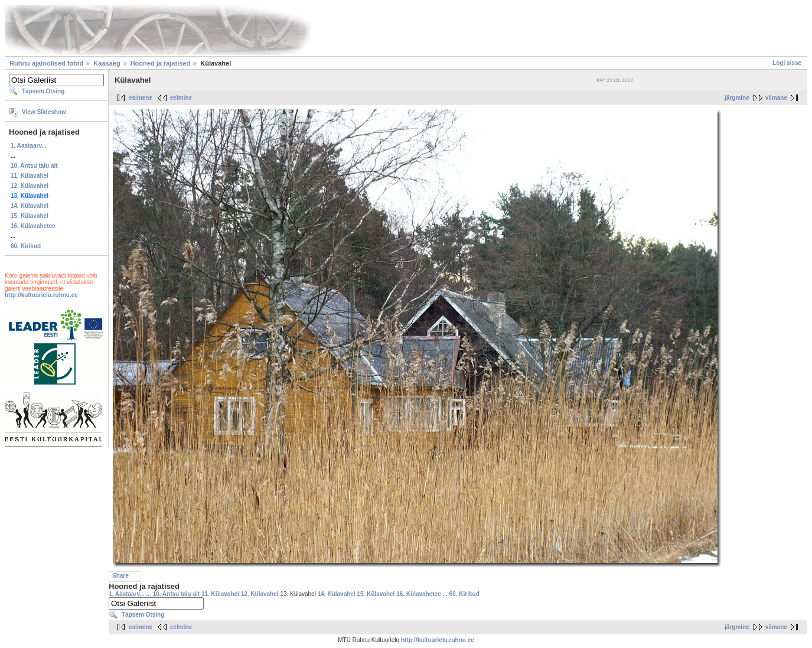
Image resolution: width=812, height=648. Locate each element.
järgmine (737, 98)
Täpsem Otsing (43, 91)
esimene (141, 98)
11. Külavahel (30, 176)
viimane (776, 98)
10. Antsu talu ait (34, 166)
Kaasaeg (107, 63)
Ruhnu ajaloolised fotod (46, 63)
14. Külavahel (30, 206)
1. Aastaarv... (29, 146)
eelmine (181, 98)
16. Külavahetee (33, 226)
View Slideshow (44, 112)
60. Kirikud (26, 246)
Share (120, 576)
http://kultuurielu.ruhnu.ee (41, 295)
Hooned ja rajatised (160, 63)
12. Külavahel (30, 186)
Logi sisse (787, 63)
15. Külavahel (30, 216)
